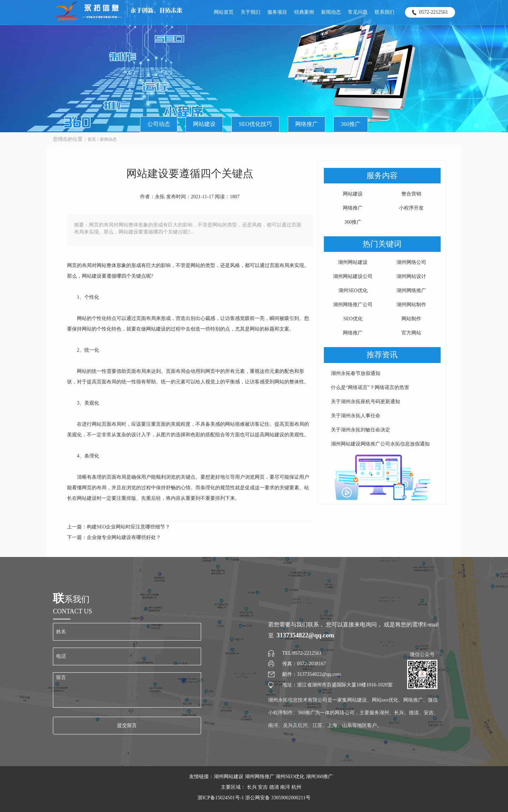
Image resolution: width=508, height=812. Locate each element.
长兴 (252, 787)
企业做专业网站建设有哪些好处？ (124, 537)
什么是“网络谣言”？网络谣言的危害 (370, 387)
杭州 (296, 787)
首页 (92, 139)
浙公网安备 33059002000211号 (278, 798)
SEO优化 (353, 319)
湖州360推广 (319, 777)
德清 (274, 787)
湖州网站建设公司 (353, 276)
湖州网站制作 (411, 305)
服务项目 (277, 12)
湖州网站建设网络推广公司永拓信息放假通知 (380, 444)
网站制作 (411, 319)
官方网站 (411, 333)
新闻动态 (331, 12)
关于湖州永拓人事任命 (356, 416)
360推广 (351, 124)
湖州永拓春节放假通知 (356, 373)
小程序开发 (411, 208)
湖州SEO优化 (353, 290)
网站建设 (204, 124)
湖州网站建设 (353, 262)
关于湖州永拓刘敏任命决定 (361, 430)
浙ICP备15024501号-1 (221, 798)
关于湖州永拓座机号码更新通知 (365, 402)
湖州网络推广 (411, 290)
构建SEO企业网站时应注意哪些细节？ (128, 527)
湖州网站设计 (411, 276)
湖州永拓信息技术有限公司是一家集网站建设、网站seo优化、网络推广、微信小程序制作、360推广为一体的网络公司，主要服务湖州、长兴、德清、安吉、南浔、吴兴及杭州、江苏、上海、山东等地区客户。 (353, 713)
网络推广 (307, 124)
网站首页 (224, 12)
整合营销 (411, 194)
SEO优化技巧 (255, 124)
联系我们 (385, 12)
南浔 (285, 787)
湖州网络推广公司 (353, 305)
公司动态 (159, 124)
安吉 (263, 787)
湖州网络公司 (411, 262)
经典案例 (304, 12)
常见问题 (358, 12)
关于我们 (250, 12)
